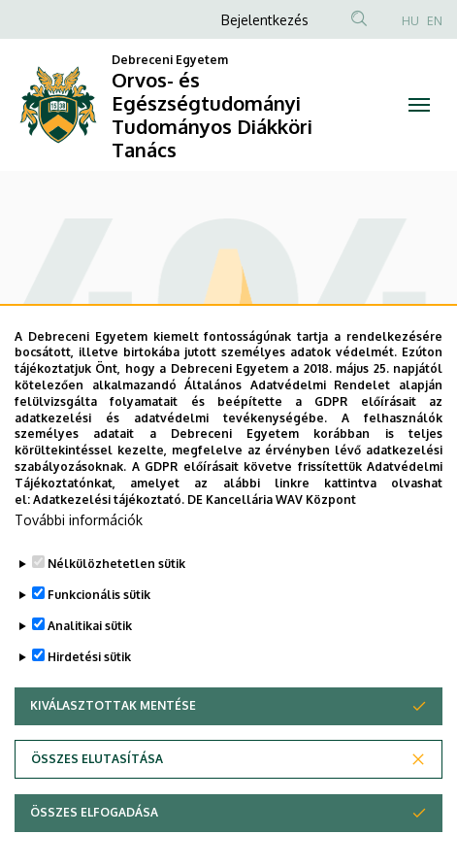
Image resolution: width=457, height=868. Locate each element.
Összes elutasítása (97, 808)
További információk (79, 569)
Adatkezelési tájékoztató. (109, 548)
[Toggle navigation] (420, 105)
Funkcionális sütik (99, 644)
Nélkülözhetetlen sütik (116, 613)
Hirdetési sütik (89, 706)
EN (435, 21)
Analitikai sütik (90, 675)
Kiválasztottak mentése (113, 755)
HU (410, 21)
